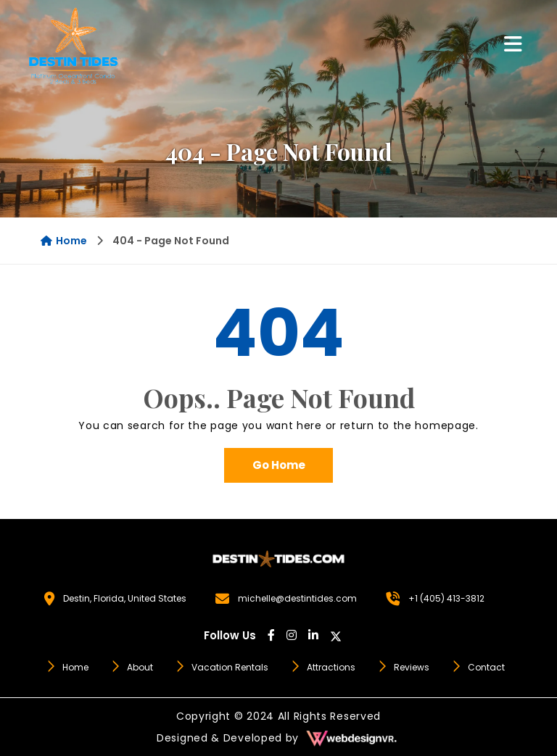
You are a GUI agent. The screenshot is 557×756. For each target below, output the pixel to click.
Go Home (279, 465)
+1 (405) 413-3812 (446, 598)
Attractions (323, 667)
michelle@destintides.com (297, 598)
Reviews (403, 667)
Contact (478, 667)
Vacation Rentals (222, 667)
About (132, 667)
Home (64, 241)
